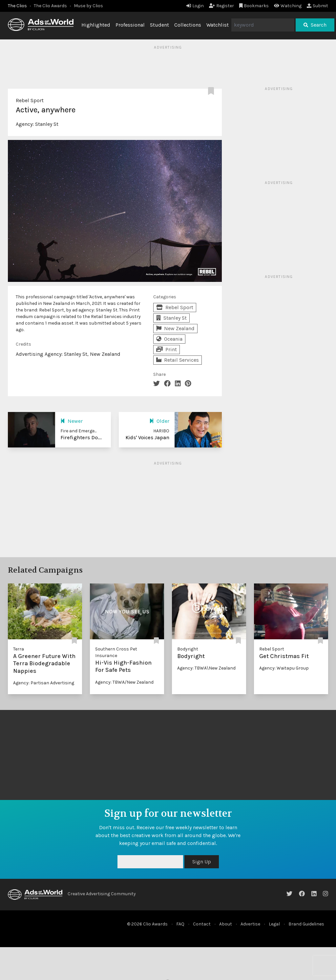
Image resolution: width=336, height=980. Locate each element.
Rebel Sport (30, 100)
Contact (202, 924)
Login (195, 6)
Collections (188, 25)
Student (159, 25)
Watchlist (218, 25)
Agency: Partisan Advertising (44, 683)
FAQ (180, 924)
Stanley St (47, 124)
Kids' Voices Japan (147, 437)
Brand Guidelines (306, 924)
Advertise (250, 924)
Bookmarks (254, 6)
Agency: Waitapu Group (284, 668)
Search (315, 25)
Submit (317, 6)
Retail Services (178, 360)
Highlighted (96, 25)
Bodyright (188, 649)
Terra (19, 649)
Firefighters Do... (81, 437)
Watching (288, 6)
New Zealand (175, 328)
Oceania (169, 339)
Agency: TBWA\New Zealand (206, 668)
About (226, 924)
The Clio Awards (50, 6)
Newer (72, 421)
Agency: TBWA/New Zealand (124, 682)
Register (221, 6)
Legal (274, 924)
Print (167, 349)
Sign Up (202, 862)
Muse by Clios (88, 6)
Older (159, 421)
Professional (130, 25)
